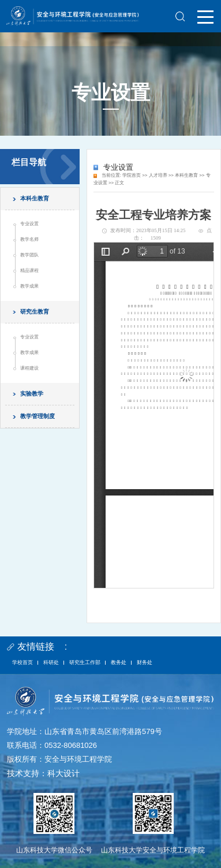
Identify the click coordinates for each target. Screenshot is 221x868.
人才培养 (158, 175)
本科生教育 (186, 175)
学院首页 (132, 175)
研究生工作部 (85, 662)
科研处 (51, 662)
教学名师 (29, 239)
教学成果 (29, 286)
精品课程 (29, 271)
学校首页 (23, 662)
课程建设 (29, 368)
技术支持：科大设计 (43, 773)
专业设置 (29, 224)
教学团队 (29, 255)
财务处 (145, 662)
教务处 (119, 662)
